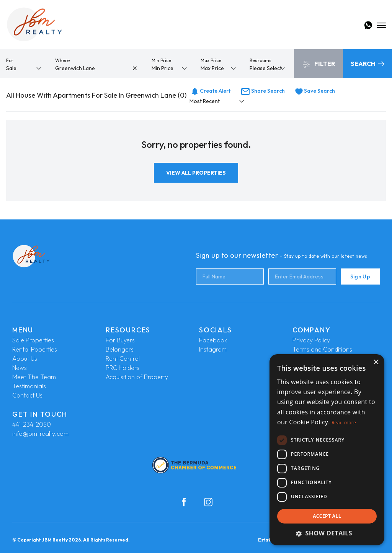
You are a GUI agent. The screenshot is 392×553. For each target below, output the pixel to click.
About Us (25, 358)
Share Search (263, 91)
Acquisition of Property (137, 377)
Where (62, 60)
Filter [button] (319, 64)
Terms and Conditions (322, 349)
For (10, 60)
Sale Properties (33, 340)
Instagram (213, 349)
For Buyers (120, 340)
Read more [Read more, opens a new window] (344, 423)
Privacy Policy (311, 340)
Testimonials (29, 386)
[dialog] (327, 450)
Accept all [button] (327, 516)
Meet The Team (34, 377)
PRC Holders (122, 368)
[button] (327, 533)
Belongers (120, 349)
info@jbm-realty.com (40, 434)
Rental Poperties (35, 349)
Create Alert (211, 91)
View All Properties (196, 173)
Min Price (161, 60)
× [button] (376, 362)
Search (367, 64)
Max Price (211, 60)
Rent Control (123, 358)
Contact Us (27, 395)
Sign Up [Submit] (360, 276)
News (20, 368)
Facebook (213, 340)
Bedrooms (261, 60)
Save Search (315, 91)
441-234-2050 (32, 424)
